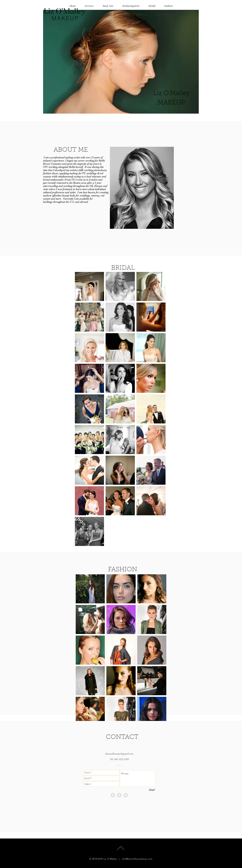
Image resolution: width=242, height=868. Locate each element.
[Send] (152, 790)
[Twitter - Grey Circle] (119, 795)
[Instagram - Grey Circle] (126, 795)
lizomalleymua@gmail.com (119, 754)
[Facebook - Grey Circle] (113, 795)
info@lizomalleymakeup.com (137, 859)
